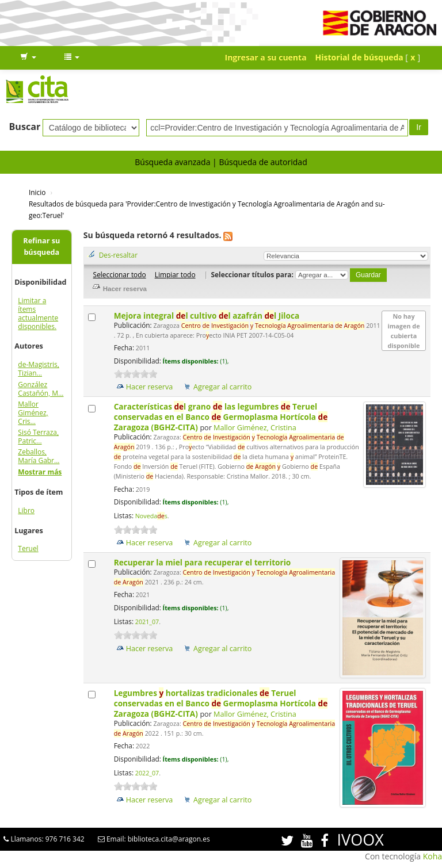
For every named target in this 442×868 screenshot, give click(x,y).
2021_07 (147, 622)
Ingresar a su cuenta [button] (266, 57)
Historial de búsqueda (359, 57)
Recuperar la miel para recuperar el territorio (203, 562)
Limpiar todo (175, 274)
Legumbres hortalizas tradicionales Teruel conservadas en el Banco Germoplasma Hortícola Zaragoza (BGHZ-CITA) (221, 703)
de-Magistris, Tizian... (39, 369)
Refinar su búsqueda (41, 246)
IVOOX (361, 840)
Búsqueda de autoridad (263, 162)
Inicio (37, 192)
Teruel (28, 548)
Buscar (25, 127)
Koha (433, 856)
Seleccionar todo (120, 274)
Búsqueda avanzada (172, 162)
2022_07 (147, 773)
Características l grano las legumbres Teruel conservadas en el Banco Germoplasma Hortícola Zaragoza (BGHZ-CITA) (221, 417)
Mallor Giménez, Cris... (33, 413)
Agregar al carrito (222, 387)
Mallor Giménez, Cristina (255, 428)
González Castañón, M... (41, 389)
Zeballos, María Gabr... (39, 456)
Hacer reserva (150, 387)
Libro (26, 511)
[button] (28, 58)
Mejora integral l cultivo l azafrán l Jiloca (208, 316)
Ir (419, 127)
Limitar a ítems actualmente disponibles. (38, 313)
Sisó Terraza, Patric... (38, 437)
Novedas (151, 516)
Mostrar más (40, 472)
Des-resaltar (118, 255)
